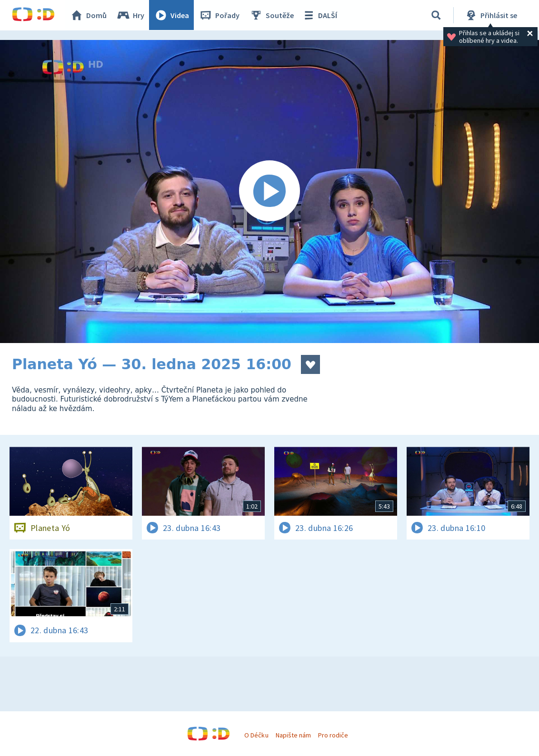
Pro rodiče (333, 735)
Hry (131, 15)
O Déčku (256, 735)
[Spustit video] (269, 191)
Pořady (220, 15)
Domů (89, 15)
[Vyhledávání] (436, 15)
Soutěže (272, 15)
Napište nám (293, 735)
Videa (172, 15)
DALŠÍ (320, 15)
